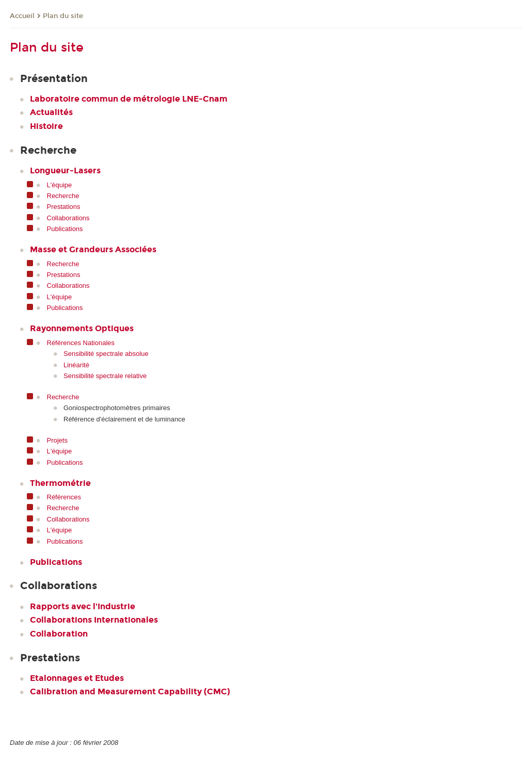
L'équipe (60, 185)
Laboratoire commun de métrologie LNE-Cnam (129, 99)
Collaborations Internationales (94, 620)
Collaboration (59, 634)
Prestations (64, 207)
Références (64, 497)
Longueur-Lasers (65, 170)
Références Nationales (81, 343)
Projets (57, 440)
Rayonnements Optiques (82, 328)
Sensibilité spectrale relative (105, 376)
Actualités (51, 112)
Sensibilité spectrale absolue (106, 354)
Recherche (63, 196)
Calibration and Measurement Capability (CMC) (130, 691)
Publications (65, 229)
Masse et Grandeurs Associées (93, 249)
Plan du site (63, 16)
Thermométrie (60, 483)
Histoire (46, 126)
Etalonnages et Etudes (77, 678)
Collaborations (68, 218)
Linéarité (76, 365)
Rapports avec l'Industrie (83, 606)
